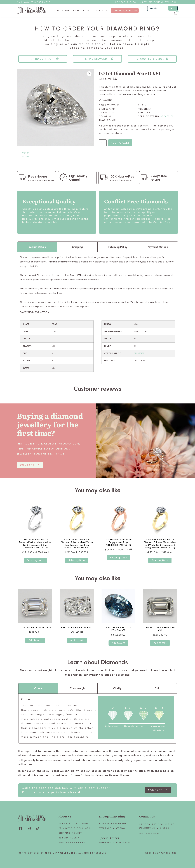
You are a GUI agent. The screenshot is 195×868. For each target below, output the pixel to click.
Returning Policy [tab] (118, 247)
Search (173, 8)
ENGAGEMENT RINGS (69, 11)
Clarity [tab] (117, 688)
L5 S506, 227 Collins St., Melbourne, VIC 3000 (146, 2)
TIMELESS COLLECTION (125, 10)
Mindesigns (169, 853)
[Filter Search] (162, 8)
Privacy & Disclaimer (74, 828)
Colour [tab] (38, 688)
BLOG (86, 10)
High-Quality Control (78, 178)
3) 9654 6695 (42, 2)
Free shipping (38, 176)
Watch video (26, 155)
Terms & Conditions (74, 823)
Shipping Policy (70, 833)
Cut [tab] (157, 688)
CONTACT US (99, 10)
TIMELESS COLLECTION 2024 (115, 842)
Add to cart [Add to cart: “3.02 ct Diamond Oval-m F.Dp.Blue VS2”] (118, 643)
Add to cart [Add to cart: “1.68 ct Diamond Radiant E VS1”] (77, 640)
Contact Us (147, 816)
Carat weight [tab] (78, 688)
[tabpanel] (98, 314)
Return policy (69, 838)
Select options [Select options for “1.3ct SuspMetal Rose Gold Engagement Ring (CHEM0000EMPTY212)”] (118, 557)
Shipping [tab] (77, 247)
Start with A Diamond (112, 823)
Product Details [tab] (37, 247)
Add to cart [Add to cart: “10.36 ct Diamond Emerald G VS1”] (160, 643)
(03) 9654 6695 (150, 834)
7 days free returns (159, 178)
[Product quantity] (103, 143)
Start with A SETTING (112, 828)
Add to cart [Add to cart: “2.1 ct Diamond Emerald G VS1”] (35, 640)
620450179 (167, 116)
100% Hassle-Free (122, 176)
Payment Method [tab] (158, 247)
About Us (65, 816)
